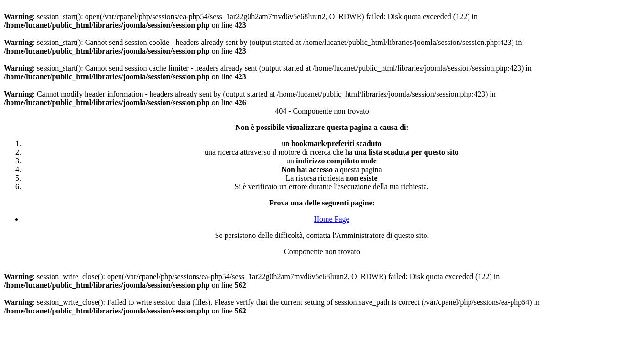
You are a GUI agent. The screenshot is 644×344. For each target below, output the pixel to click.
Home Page (331, 219)
